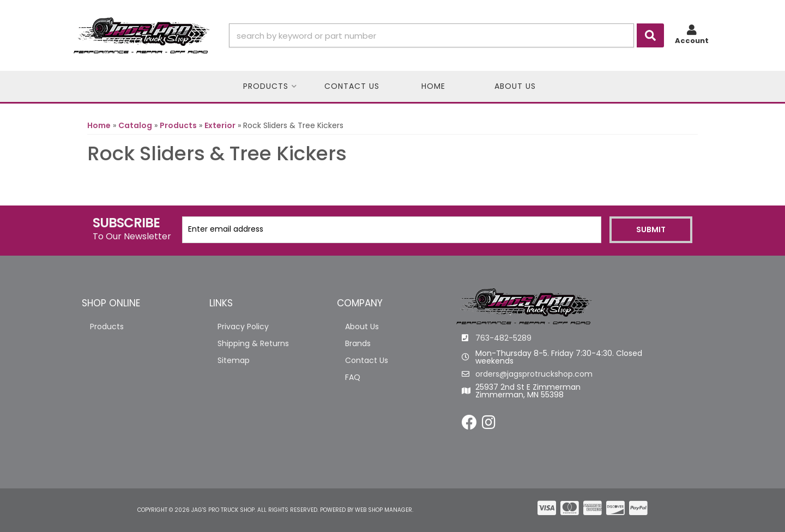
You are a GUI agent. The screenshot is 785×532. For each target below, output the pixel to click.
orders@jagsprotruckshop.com (534, 374)
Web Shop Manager (384, 510)
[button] (446, 35)
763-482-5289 (503, 338)
